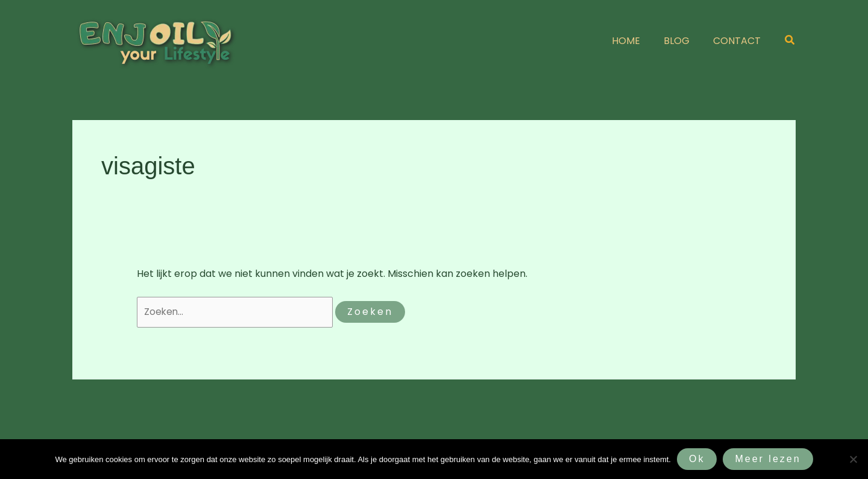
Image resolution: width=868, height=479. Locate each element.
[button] (790, 41)
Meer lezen (768, 459)
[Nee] (853, 459)
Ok (697, 459)
